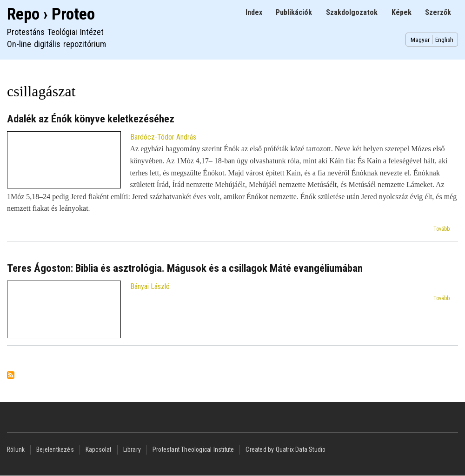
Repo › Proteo (51, 14)
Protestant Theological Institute (193, 449)
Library (132, 449)
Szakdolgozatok (352, 12)
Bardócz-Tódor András (163, 137)
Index (254, 12)
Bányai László (150, 286)
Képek (402, 12)
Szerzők (438, 12)
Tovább (442, 229)
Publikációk (294, 12)
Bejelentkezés (55, 449)
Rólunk (16, 449)
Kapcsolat (99, 449)
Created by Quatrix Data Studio (286, 449)
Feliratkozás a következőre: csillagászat (11, 376)
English (444, 40)
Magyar (420, 40)
